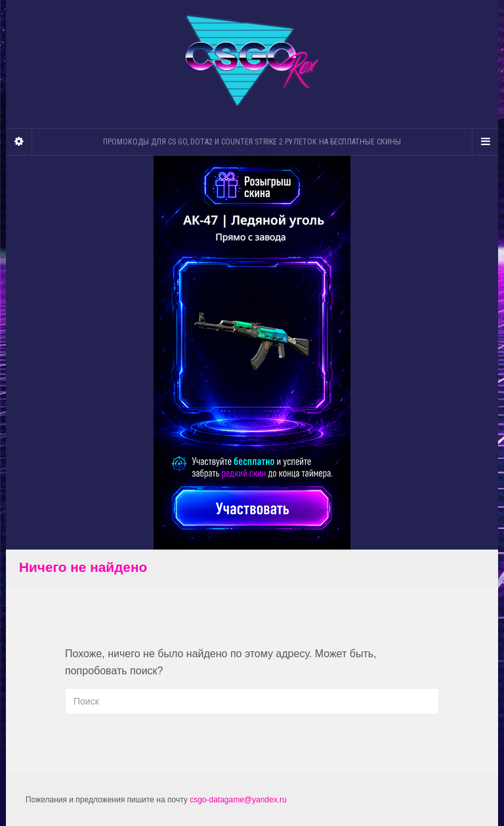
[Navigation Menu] (485, 142)
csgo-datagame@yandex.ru (238, 800)
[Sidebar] (19, 142)
